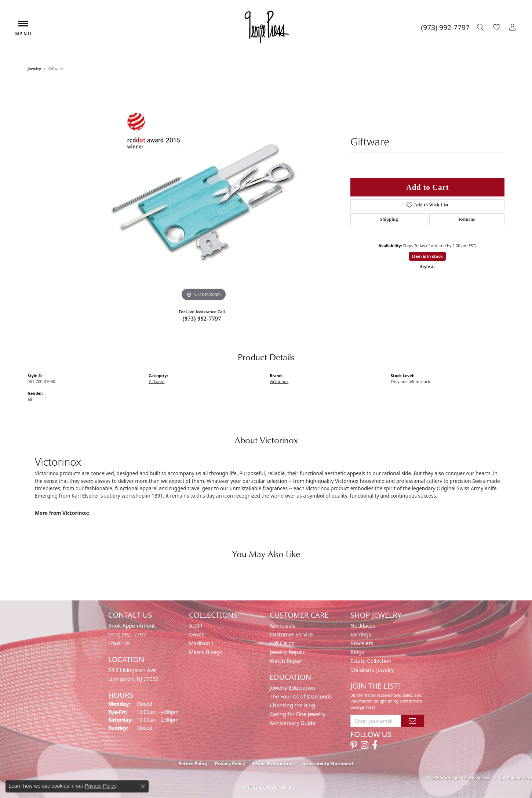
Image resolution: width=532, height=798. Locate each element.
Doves (196, 634)
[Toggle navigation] (23, 27)
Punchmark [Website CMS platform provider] (279, 787)
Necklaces (363, 626)
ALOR (196, 626)
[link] (445, 28)
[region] (204, 193)
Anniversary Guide (292, 723)
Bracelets (362, 643)
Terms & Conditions (274, 764)
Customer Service (291, 634)
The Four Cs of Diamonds (301, 696)
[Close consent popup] (143, 786)
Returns (467, 219)
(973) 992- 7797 (127, 634)
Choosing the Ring (292, 705)
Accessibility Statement (328, 764)
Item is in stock (427, 256)
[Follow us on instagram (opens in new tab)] (365, 745)
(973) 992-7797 (202, 319)
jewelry (34, 69)
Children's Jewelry (372, 670)
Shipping (389, 219)
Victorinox (279, 381)
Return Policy (193, 764)
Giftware (156, 381)
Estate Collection (371, 661)
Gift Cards (282, 643)
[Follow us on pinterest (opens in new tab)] (354, 745)
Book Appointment (132, 626)
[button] (481, 28)
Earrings (361, 634)
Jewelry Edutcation (292, 688)
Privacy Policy (230, 764)
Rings (357, 652)
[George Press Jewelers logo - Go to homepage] (266, 27)
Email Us (119, 643)
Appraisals (283, 626)
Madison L (202, 643)
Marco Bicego (206, 652)
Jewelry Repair (287, 652)
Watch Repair (286, 661)
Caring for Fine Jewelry (298, 714)
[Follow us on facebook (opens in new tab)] (375, 745)
